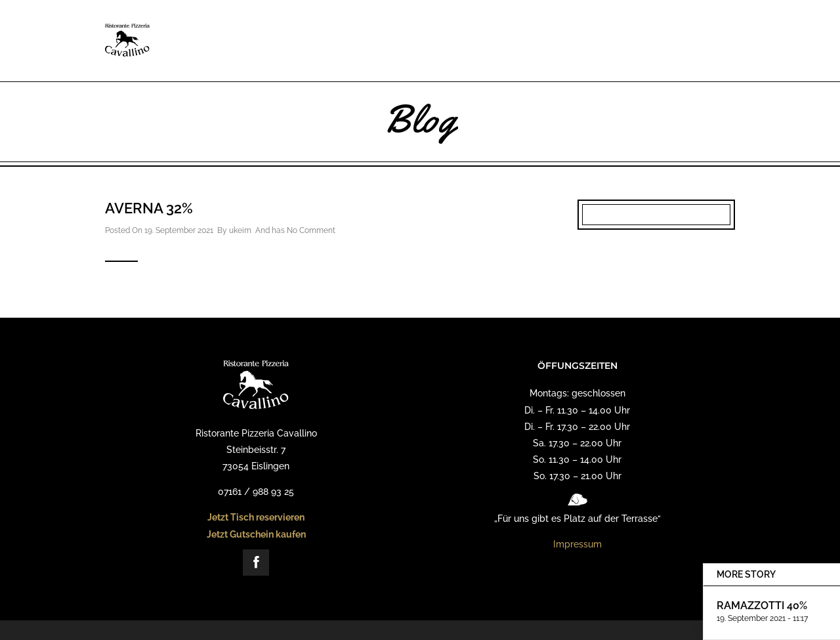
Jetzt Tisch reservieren (256, 517)
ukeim (240, 230)
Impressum (577, 544)
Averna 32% (149, 208)
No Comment (311, 230)
